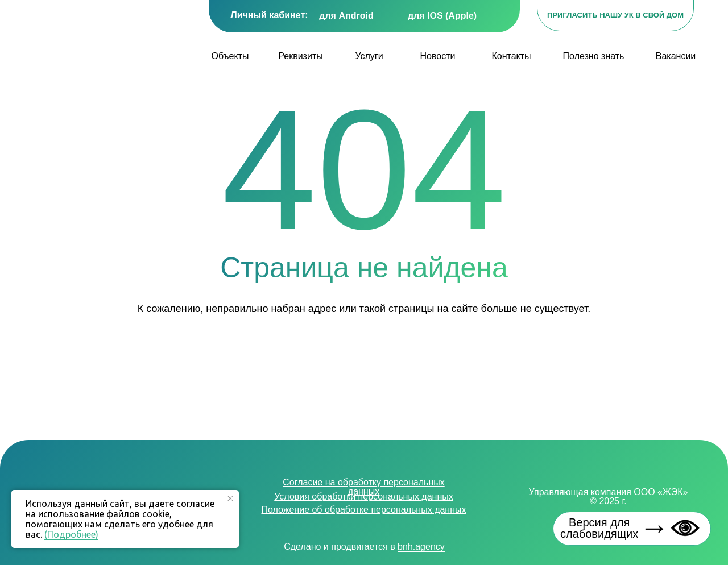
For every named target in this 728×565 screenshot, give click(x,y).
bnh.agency (421, 547)
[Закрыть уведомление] (230, 498)
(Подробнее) (71, 534)
